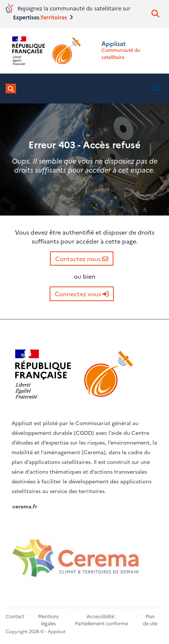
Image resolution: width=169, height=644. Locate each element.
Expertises (42, 17)
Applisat (114, 43)
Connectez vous (82, 294)
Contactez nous (82, 258)
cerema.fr (25, 506)
